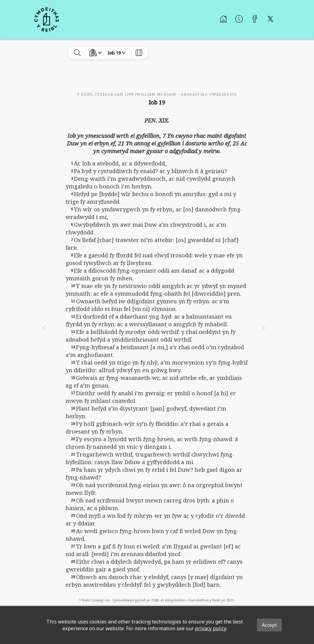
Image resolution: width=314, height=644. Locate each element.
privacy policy (211, 628)
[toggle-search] (77, 53)
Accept (269, 625)
